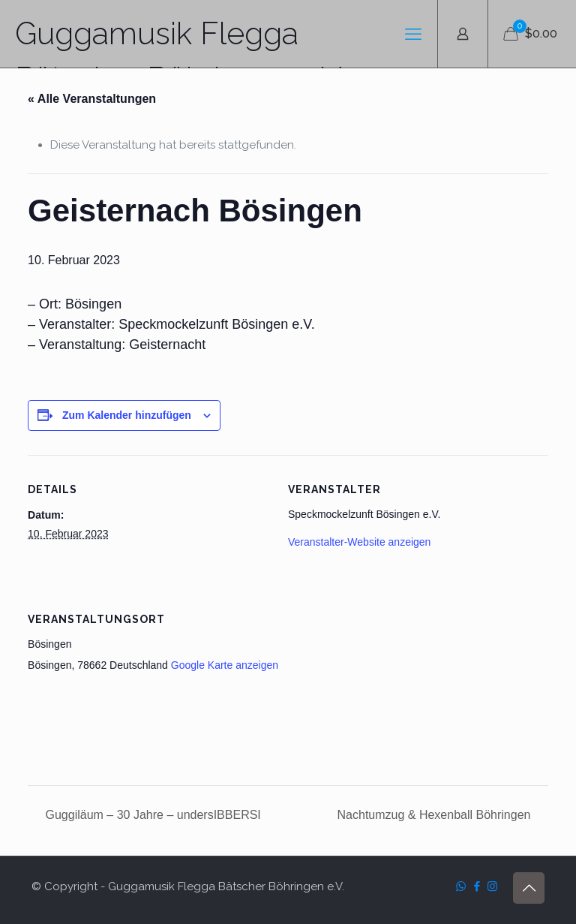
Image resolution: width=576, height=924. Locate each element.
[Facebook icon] (477, 886)
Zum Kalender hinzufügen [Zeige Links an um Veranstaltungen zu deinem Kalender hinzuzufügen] (127, 415)
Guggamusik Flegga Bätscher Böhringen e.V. (180, 41)
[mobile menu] (413, 34)
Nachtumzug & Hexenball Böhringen (436, 815)
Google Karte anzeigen (225, 665)
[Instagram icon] (492, 886)
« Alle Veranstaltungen (92, 99)
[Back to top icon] (529, 888)
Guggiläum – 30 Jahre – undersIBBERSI (151, 815)
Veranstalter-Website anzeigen (359, 542)
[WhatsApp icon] (461, 886)
